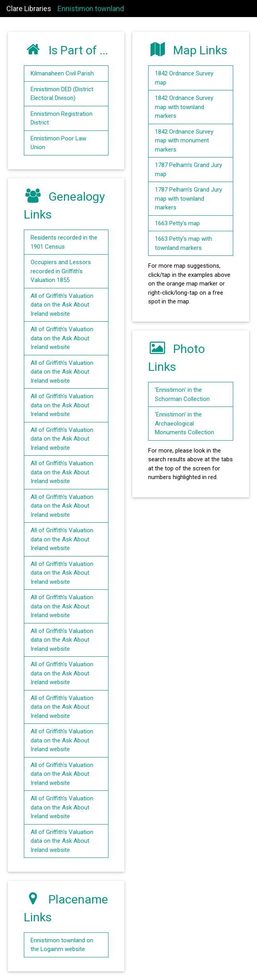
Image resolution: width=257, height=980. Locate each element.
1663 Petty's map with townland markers (184, 243)
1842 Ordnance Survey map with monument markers (184, 141)
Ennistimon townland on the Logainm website (62, 945)
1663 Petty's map (177, 223)
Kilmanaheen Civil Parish (62, 73)
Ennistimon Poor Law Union (58, 143)
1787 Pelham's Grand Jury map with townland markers (188, 198)
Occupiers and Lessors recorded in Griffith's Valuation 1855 (61, 271)
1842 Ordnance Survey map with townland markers (184, 107)
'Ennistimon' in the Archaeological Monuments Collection (185, 423)
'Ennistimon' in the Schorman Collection (182, 394)
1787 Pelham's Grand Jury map (188, 170)
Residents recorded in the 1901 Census (64, 242)
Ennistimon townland (91, 9)
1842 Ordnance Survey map (184, 78)
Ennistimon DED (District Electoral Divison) (62, 94)
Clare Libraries (29, 9)
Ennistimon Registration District (62, 118)
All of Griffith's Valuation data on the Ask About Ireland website (62, 305)
